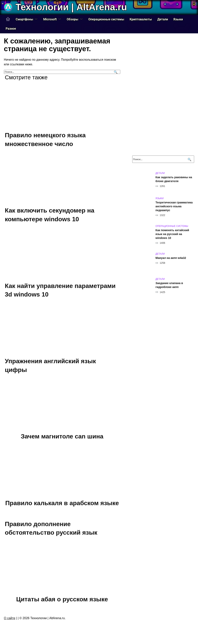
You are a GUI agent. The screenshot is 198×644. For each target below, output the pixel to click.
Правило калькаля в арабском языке (62, 503)
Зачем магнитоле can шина (62, 437)
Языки (178, 19)
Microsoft (50, 19)
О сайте (10, 618)
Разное (11, 29)
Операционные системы (106, 19)
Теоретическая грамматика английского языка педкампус (174, 206)
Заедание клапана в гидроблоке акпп (169, 285)
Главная (8, 19)
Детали (163, 19)
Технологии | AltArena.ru (71, 7)
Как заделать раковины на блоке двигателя (174, 179)
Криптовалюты (141, 19)
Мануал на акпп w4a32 (171, 258)
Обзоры (73, 19)
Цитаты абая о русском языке (62, 599)
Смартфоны (24, 19)
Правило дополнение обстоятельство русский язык (51, 528)
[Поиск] (115, 72)
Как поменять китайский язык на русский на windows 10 (172, 234)
